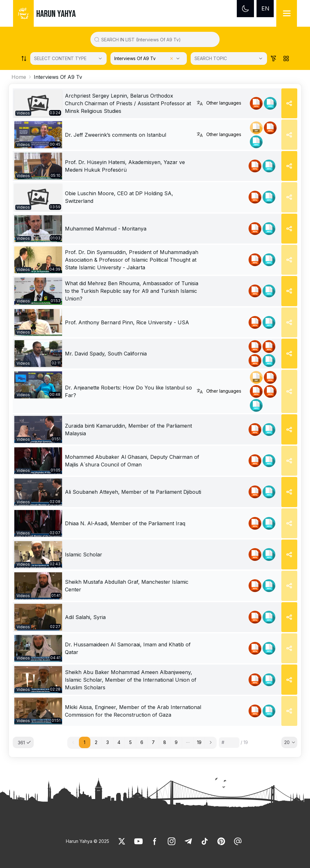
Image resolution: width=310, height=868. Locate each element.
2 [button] (96, 742)
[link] (38, 103)
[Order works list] (24, 59)
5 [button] (130, 742)
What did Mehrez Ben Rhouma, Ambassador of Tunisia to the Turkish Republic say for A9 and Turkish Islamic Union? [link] (132, 291)
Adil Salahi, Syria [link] (85, 617)
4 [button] (119, 742)
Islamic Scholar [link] (84, 555)
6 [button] (142, 742)
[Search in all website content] (158, 39)
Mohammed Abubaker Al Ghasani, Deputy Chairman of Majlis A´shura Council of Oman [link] (132, 461)
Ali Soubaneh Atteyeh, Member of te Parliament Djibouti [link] (133, 492)
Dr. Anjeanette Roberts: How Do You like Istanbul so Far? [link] (128, 391)
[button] (188, 742)
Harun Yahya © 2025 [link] (88, 841)
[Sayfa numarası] (229, 742)
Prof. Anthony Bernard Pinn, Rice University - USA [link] (127, 322)
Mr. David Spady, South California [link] (106, 354)
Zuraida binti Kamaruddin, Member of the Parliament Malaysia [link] (128, 430)
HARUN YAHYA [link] (56, 14)
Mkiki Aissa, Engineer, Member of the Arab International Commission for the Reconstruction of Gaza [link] (133, 711)
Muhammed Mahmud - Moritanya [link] (106, 229)
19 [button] (199, 742)
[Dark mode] (245, 9)
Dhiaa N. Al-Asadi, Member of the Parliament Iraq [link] (125, 523)
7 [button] (153, 742)
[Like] (122, 841)
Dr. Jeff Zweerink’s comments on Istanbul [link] (116, 135)
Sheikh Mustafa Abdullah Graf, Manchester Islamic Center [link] (127, 586)
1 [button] (85, 742)
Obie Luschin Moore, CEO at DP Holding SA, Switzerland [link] (119, 197)
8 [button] (165, 742)
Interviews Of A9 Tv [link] (58, 77)
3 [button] (108, 742)
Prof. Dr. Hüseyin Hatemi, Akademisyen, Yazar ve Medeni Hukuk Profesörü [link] (125, 166)
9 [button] (176, 742)
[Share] (289, 103)
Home (19, 77)
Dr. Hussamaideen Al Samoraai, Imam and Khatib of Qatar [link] (128, 648)
